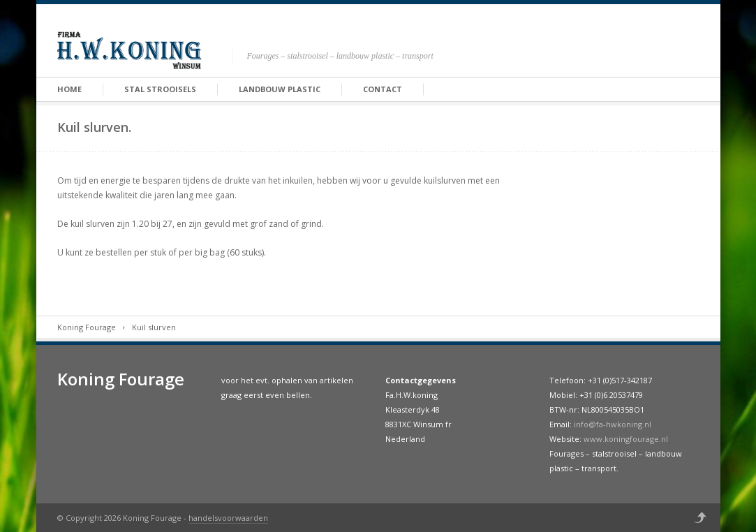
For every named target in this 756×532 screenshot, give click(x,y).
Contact (383, 89)
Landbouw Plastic (280, 89)
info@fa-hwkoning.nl (613, 424)
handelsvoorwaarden (228, 518)
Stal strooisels (160, 89)
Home (69, 89)
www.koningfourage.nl (626, 439)
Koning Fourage (87, 327)
